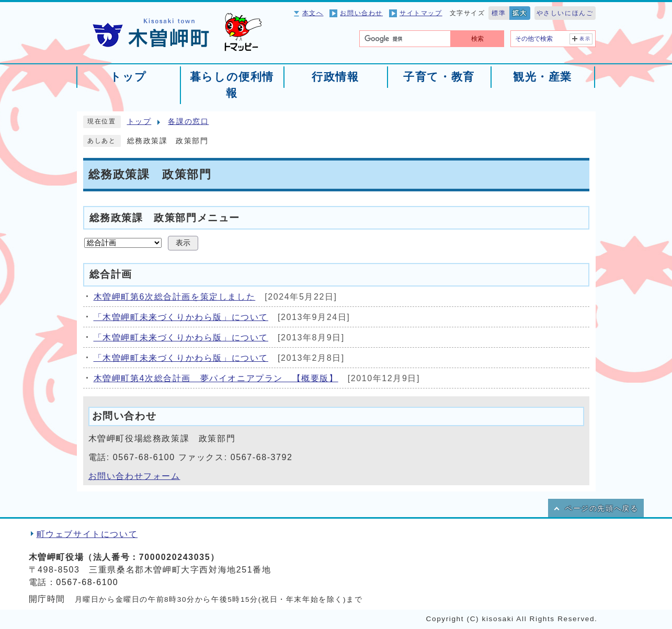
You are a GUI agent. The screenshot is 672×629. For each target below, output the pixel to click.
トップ (139, 122)
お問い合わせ (361, 13)
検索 (477, 39)
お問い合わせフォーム (134, 476)
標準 (499, 13)
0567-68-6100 (87, 582)
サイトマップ (421, 13)
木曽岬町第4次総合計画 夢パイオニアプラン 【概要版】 (216, 378)
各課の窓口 (188, 122)
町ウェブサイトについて (87, 534)
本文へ (313, 13)
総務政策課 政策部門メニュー (165, 217)
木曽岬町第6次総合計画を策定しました (175, 297)
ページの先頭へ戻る (601, 508)
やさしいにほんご (565, 13)
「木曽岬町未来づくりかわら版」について (181, 317)
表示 (585, 39)
